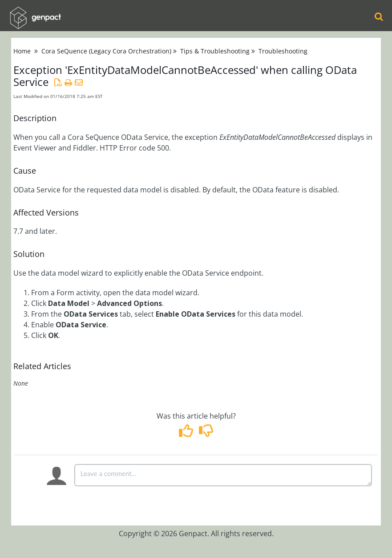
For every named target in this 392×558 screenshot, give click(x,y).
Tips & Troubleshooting (215, 51)
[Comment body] (223, 475)
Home (22, 51)
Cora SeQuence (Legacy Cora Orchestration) (106, 51)
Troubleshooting (283, 51)
